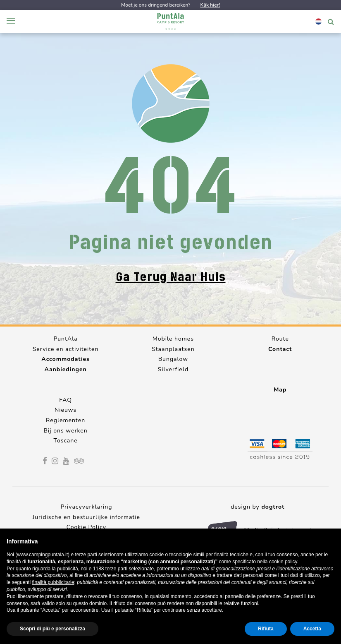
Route (280, 339)
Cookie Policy (86, 527)
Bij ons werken (66, 431)
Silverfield (173, 369)
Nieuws (66, 410)
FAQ (66, 400)
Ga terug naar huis (171, 277)
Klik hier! (210, 5)
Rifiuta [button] (266, 629)
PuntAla (65, 339)
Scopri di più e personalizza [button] (52, 629)
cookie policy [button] (283, 562)
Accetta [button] (312, 629)
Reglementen (66, 420)
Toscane (66, 441)
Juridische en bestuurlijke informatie (86, 517)
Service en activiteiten (66, 349)
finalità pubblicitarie (53, 582)
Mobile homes (173, 339)
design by (258, 507)
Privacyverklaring (86, 507)
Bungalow (173, 359)
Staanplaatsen (173, 349)
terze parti (116, 569)
